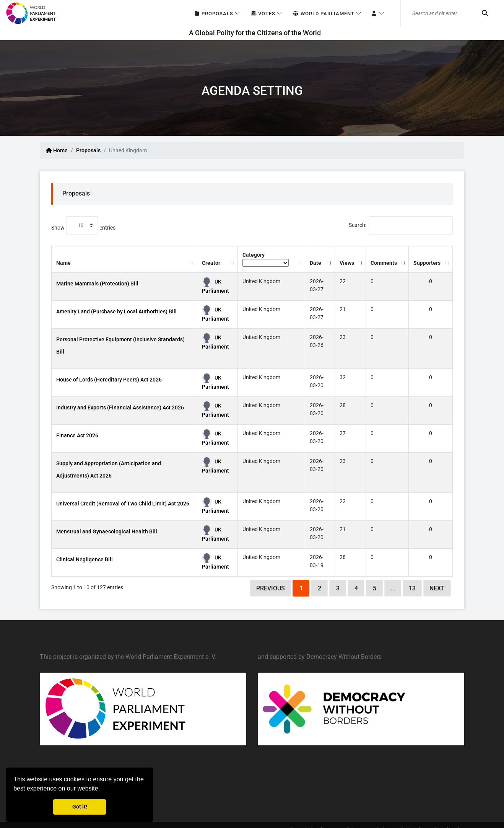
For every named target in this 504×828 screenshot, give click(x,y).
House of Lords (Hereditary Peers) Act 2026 (109, 380)
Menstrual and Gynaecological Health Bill (107, 531)
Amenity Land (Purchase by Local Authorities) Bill (116, 311)
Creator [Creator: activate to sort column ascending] (211, 263)
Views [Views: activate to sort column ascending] (347, 263)
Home (57, 150)
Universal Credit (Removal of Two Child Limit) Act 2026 (123, 504)
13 (412, 588)
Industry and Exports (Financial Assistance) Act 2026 (120, 407)
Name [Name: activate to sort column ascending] (63, 263)
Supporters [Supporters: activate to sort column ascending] (427, 263)
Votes (263, 14)
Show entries (83, 225)
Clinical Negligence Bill (85, 559)
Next (437, 588)
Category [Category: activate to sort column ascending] (266, 259)
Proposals (214, 14)
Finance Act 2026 (77, 435)
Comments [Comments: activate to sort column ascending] (384, 263)
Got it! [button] (80, 807)
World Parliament (323, 14)
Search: (401, 225)
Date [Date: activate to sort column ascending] (315, 263)
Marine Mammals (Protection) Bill (97, 284)
